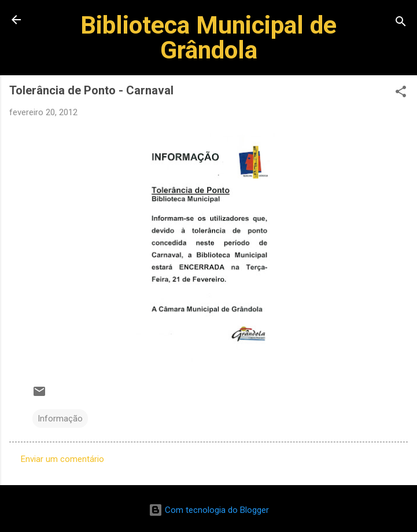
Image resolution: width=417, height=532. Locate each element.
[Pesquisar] (401, 23)
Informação (60, 419)
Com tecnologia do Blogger (209, 510)
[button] (401, 93)
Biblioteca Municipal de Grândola (208, 37)
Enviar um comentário (62, 459)
